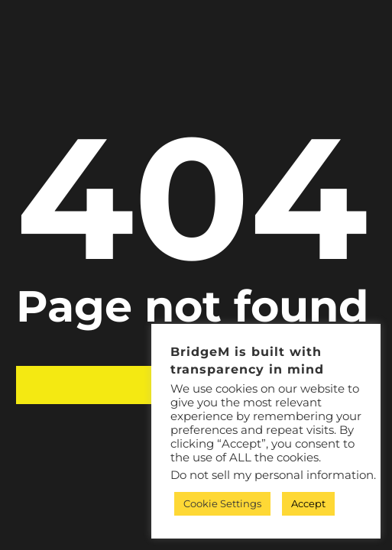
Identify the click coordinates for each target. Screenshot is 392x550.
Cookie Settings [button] (222, 503)
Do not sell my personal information (272, 475)
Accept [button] (308, 503)
